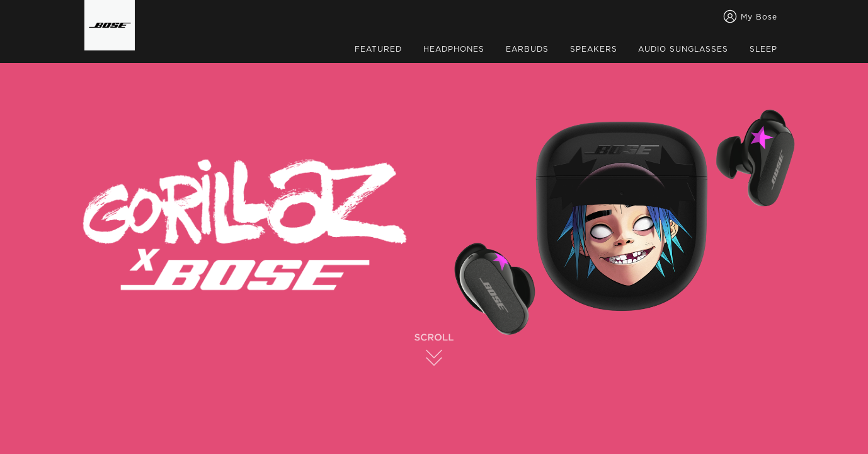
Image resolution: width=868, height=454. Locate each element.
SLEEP (763, 49)
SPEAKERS (594, 49)
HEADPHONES (454, 49)
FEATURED (378, 49)
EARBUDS (527, 49)
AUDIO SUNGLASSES (683, 49)
